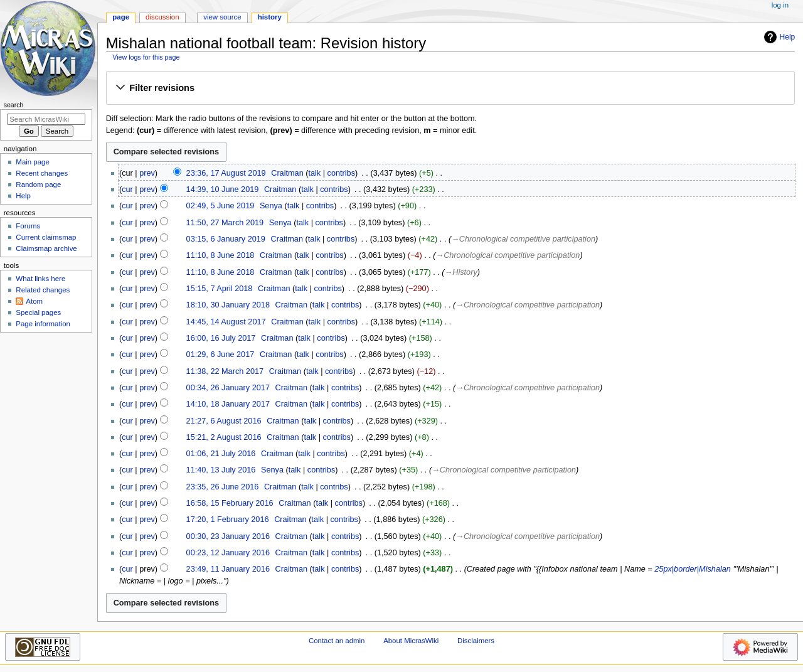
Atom (34, 301)
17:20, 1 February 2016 (228, 520)
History (270, 17)
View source (222, 17)
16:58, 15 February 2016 (230, 503)
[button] (450, 88)
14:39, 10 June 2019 (223, 189)
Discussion (162, 17)
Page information (43, 324)
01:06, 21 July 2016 (221, 454)
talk (314, 173)
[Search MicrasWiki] (46, 119)
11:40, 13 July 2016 (221, 470)
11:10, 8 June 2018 (221, 255)
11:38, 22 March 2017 (225, 371)
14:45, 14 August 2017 (226, 322)
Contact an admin (337, 641)
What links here (40, 279)
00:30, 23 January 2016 (228, 536)
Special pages (38, 312)
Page (121, 17)
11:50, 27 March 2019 (225, 223)
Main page (33, 162)
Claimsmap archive (46, 248)
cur (127, 189)
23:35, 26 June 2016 (223, 487)
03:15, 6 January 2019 (226, 239)
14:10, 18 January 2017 (228, 404)
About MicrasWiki (411, 641)
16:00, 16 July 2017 (221, 338)
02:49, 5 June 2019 (221, 206)
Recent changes (42, 173)
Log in (780, 5)
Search (14, 105)
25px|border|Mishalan (693, 569)
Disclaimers (476, 641)
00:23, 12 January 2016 (228, 553)
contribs (341, 173)
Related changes (43, 290)
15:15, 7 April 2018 (220, 289)
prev (147, 173)
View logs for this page (146, 57)
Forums (28, 226)
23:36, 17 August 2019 (226, 173)
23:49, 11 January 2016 (228, 569)
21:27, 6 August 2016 (224, 421)
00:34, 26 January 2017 (228, 388)
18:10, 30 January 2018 (228, 305)
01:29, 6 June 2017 (221, 355)
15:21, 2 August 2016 (224, 437)
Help (778, 37)
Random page (38, 184)
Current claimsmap (46, 237)
